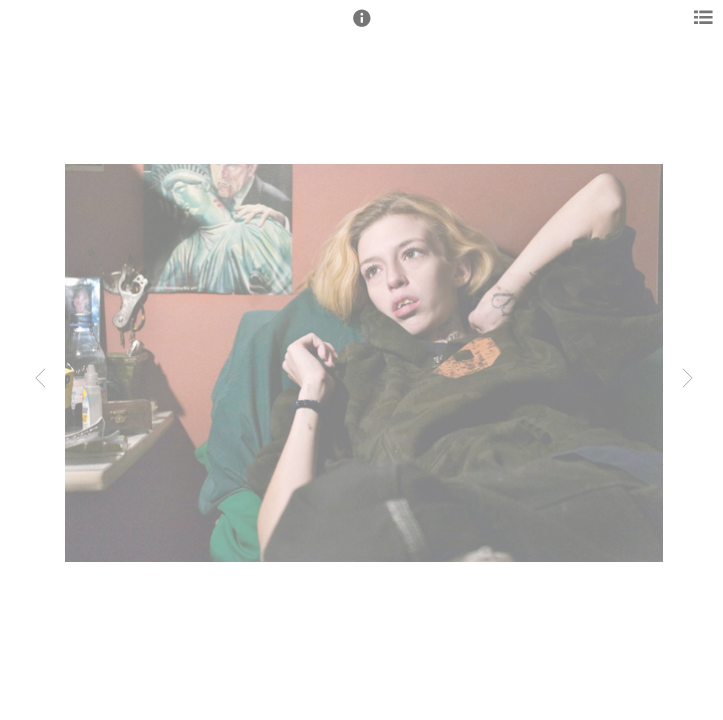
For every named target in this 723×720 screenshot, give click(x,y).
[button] (362, 27)
